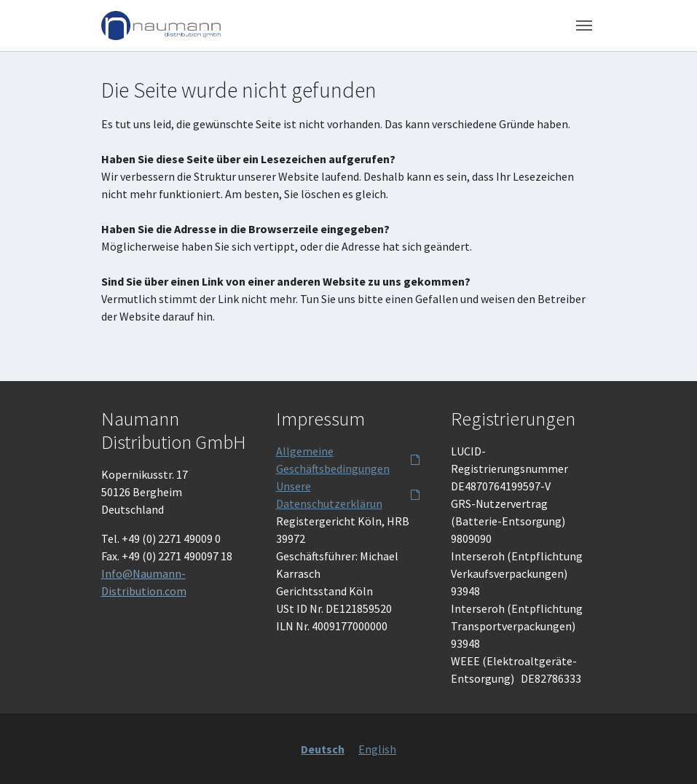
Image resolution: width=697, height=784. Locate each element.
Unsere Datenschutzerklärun (329, 495)
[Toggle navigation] (584, 26)
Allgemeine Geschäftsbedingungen (333, 460)
